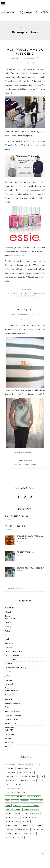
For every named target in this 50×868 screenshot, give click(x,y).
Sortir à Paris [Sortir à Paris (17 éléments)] (12, 825)
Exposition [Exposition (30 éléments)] (11, 781)
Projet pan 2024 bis (15, 526)
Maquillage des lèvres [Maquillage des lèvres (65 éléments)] (16, 789)
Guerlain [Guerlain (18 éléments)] (24, 781)
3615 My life (17, 58)
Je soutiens (9, 672)
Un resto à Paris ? (11, 719)
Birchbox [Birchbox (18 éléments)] (10, 764)
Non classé (9, 684)
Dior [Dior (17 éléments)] (31, 772)
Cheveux (8, 623)
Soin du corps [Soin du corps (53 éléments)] (29, 817)
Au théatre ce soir (11, 691)
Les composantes (31, 296)
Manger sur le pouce (12, 711)
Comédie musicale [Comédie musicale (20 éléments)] (25, 768)
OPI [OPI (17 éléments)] (7, 801)
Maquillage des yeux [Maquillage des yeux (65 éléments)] (15, 793)
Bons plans (9, 643)
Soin (6, 635)
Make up (8, 627)
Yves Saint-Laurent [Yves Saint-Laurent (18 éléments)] (15, 838)
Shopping (8, 738)
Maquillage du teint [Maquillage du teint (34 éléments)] (15, 797)
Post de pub (9, 734)
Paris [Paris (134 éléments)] (15, 801)
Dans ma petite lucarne (14, 651)
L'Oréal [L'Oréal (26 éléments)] (9, 785)
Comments (25, 289)
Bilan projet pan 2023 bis (30, 568)
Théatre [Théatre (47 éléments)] (9, 830)
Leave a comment (25, 460)
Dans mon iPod (10, 659)
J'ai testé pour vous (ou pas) (15, 668)
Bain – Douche (10, 619)
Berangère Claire (19, 293)
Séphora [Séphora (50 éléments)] (26, 825)
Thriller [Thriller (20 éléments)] (37, 825)
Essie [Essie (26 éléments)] (41, 776)
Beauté (8, 519)
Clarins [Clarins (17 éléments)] (9, 768)
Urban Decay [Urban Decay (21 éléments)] (22, 830)
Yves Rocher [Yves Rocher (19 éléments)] (30, 834)
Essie (31, 293)
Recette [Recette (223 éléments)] (24, 801)
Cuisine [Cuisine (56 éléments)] (22, 772)
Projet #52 (9, 730)
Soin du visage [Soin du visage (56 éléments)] (13, 821)
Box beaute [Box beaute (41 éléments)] (23, 764)
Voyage (8, 746)
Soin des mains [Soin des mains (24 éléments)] (13, 817)
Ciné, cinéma (10, 699)
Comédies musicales (12, 703)
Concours (8, 647)
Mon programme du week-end (25, 52)
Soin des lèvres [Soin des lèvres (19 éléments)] (32, 813)
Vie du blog (9, 742)
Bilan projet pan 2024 (16, 516)
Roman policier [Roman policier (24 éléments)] (13, 809)
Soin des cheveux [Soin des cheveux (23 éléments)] (14, 813)
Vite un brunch (10, 723)
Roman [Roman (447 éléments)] (17, 805)
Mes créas (9, 680)
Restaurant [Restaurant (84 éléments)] (37, 801)
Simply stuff (25, 310)
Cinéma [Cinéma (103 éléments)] (35, 764)
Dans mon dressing (19, 314)
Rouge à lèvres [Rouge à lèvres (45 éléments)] (31, 809)
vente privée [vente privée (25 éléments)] (37, 830)
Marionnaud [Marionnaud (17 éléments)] (34, 797)
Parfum (7, 631)
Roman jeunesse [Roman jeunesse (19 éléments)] (31, 805)
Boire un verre (10, 695)
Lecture (8, 676)
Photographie (10, 727)
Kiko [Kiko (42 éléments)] (41, 781)
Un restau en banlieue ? (13, 715)
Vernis (7, 639)
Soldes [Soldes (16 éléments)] (26, 821)
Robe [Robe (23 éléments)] (8, 805)
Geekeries (9, 664)
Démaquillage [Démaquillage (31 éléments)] (12, 776)
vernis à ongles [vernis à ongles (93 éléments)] (13, 834)
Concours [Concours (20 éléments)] (10, 772)
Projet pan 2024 (25, 552)
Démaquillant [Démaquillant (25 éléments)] (29, 776)
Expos (7, 707)
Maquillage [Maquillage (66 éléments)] (22, 785)
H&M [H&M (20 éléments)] (33, 781)
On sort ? (8, 688)
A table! (21, 541)
